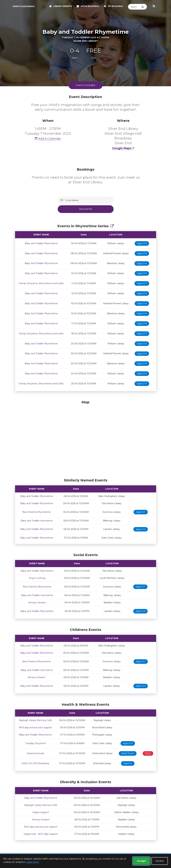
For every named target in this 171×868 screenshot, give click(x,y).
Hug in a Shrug (37, 578)
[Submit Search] (144, 7)
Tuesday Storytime (35, 743)
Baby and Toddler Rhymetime (41, 243)
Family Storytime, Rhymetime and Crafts (41, 283)
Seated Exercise (35, 753)
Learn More (33, 862)
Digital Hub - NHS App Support (41, 834)
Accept (141, 861)
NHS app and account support (35, 727)
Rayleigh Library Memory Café (35, 720)
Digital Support (41, 812)
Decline (160, 861)
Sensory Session (37, 603)
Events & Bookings (24, 6)
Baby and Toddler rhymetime (37, 521)
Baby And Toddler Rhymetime (41, 263)
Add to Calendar (48, 138)
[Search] (135, 7)
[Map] (86, 438)
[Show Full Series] (112, 226)
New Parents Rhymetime (37, 512)
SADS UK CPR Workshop (35, 763)
